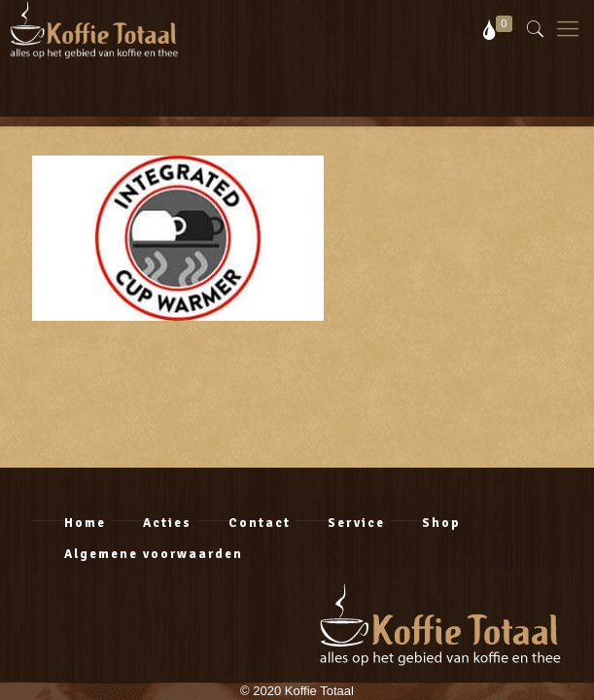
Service (356, 523)
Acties (167, 523)
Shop (441, 523)
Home (85, 523)
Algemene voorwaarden (154, 554)
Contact (260, 523)
